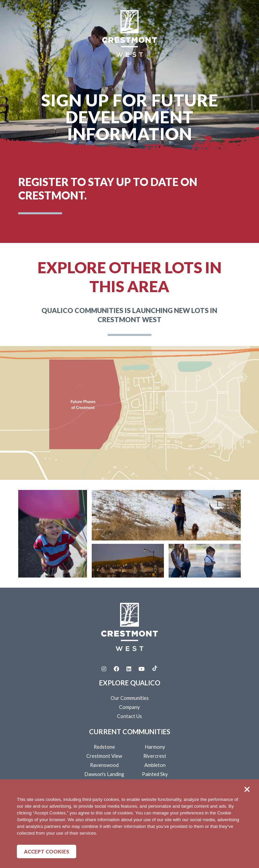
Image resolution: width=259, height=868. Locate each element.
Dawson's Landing (104, 774)
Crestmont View (104, 756)
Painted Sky (155, 774)
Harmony (155, 747)
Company (129, 707)
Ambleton (155, 765)
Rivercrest (155, 756)
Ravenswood (104, 765)
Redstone (104, 747)
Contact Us (129, 716)
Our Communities (130, 698)
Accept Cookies (47, 851)
